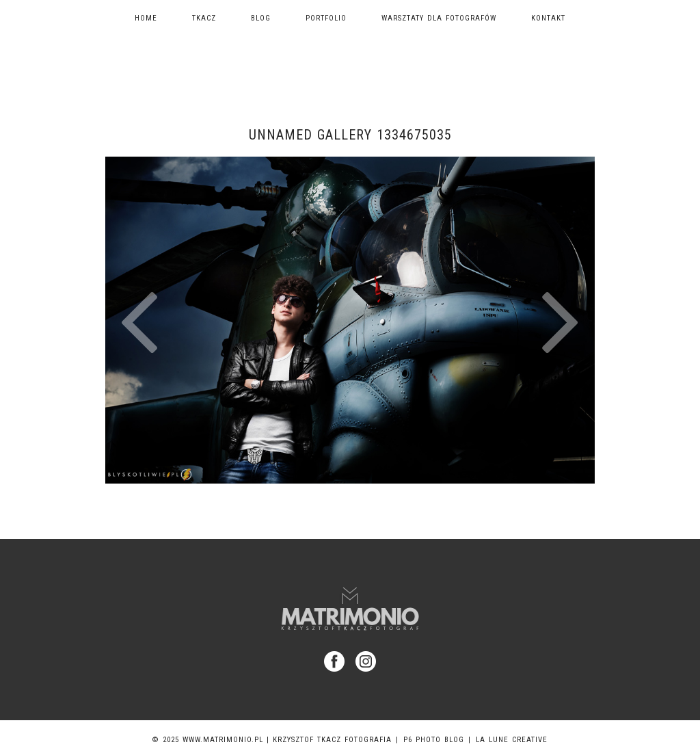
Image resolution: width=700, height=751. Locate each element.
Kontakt (548, 18)
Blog (261, 18)
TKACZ (204, 18)
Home (146, 18)
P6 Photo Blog (434, 740)
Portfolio (326, 18)
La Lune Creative (512, 740)
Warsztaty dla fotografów (439, 18)
